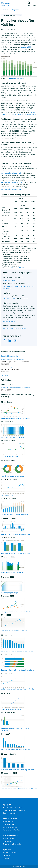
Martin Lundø (8, 296)
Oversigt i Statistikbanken (10, 356)
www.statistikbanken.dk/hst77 (14, 79)
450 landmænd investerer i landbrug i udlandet (18, 763)
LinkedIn (6, 858)
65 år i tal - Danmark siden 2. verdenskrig (16, 388)
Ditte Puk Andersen (10, 299)
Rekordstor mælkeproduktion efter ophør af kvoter (19, 782)
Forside (3, 10)
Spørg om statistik (10, 813)
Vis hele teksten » (9, 321)
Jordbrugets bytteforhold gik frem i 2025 (15, 412)
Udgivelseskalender (10, 827)
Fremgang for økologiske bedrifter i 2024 (15, 605)
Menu (35, 5)
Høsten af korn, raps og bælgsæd (15, 328)
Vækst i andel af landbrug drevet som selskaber (18, 683)
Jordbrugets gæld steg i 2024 (13, 586)
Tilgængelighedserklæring (12, 844)
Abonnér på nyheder (10, 852)
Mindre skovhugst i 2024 (13, 489)
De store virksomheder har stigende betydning (17, 664)
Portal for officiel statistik (12, 830)
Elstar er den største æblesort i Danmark (15, 743)
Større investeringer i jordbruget (13, 566)
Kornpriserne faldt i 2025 (13, 450)
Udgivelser (16, 10)
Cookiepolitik (8, 841)
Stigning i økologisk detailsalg (13, 703)
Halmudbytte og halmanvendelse (15, 362)
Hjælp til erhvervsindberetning (14, 810)
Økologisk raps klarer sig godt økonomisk (15, 528)
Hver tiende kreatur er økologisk (13, 470)
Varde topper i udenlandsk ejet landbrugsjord (17, 645)
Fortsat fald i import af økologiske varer (15, 508)
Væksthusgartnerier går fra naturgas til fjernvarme (15, 723)
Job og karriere (9, 824)
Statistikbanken (9, 821)
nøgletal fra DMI (26, 47)
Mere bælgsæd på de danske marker (14, 624)
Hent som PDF (10, 280)
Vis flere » (5, 376)
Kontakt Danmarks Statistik (13, 807)
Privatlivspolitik (9, 838)
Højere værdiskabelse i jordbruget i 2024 (15, 547)
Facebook (6, 855)
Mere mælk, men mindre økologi (13, 431)
